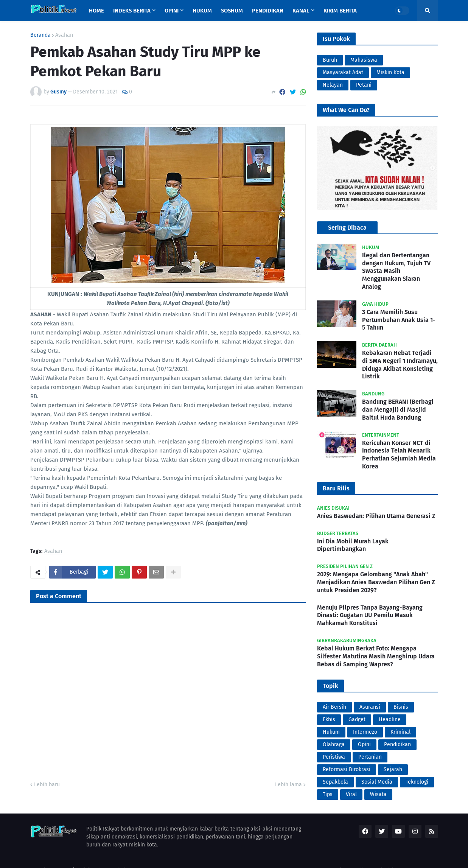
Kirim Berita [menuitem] (340, 11)
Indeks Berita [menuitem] (132, 11)
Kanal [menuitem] (301, 11)
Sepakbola (335, 782)
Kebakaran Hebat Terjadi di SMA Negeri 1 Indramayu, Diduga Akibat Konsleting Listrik (400, 365)
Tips (328, 794)
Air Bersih (334, 707)
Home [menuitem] (96, 11)
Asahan (64, 35)
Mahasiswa (364, 60)
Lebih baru (47, 785)
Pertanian (370, 757)
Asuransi (370, 707)
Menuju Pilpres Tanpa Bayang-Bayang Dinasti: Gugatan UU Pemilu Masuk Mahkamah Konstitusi (370, 615)
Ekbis (329, 719)
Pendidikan (397, 744)
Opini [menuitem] (172, 11)
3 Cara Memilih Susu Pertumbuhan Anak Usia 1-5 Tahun (399, 320)
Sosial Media (377, 782)
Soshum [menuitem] (232, 11)
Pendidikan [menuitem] (268, 11)
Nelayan (333, 85)
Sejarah (393, 769)
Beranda (40, 35)
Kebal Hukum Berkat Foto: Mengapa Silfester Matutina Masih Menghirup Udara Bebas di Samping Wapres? (376, 656)
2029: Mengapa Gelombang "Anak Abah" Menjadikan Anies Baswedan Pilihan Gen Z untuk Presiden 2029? (376, 582)
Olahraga (334, 744)
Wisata (378, 794)
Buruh (330, 60)
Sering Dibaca (347, 228)
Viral (351, 794)
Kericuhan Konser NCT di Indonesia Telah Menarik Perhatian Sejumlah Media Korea (399, 455)
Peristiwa (334, 757)
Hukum (331, 732)
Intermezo (365, 732)
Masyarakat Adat (343, 72)
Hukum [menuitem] (202, 11)
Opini (364, 744)
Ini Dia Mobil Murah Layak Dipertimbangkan (353, 545)
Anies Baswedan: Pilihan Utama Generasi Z (376, 516)
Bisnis (401, 707)
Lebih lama (288, 785)
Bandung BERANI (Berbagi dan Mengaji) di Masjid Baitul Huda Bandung (398, 410)
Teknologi (417, 782)
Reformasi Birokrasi (347, 769)
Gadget (357, 719)
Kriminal (400, 732)
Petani (364, 85)
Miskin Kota (390, 72)
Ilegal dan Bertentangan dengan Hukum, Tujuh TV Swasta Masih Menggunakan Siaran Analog (396, 271)
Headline (390, 719)
